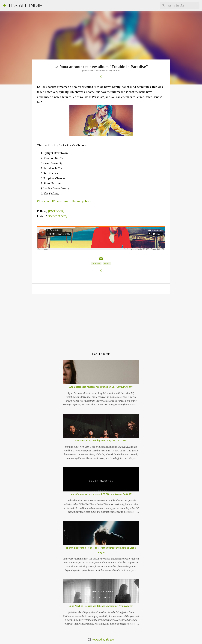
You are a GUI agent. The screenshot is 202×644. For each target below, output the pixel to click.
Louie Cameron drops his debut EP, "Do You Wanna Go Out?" (101, 494)
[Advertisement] (101, 321)
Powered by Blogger (101, 640)
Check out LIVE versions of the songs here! (64, 201)
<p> (101, 238)
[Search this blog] (183, 6)
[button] (101, 77)
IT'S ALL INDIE (26, 5)
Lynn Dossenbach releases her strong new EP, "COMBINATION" (101, 387)
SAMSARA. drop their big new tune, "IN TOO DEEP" (101, 441)
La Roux (96, 263)
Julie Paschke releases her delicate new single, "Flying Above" (101, 606)
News (107, 263)
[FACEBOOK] (56, 211)
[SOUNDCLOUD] (57, 216)
